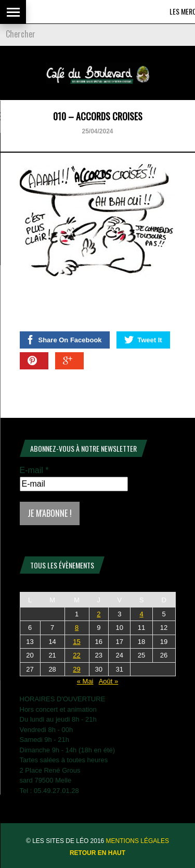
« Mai (85, 681)
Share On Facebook (64, 340)
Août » (109, 681)
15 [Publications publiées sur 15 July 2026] (76, 642)
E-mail (34, 470)
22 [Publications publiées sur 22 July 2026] (76, 655)
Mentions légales (138, 841)
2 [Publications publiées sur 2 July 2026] (99, 614)
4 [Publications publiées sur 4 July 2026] (141, 614)
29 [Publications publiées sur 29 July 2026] (76, 669)
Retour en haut (97, 853)
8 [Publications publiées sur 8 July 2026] (77, 628)
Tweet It (143, 340)
